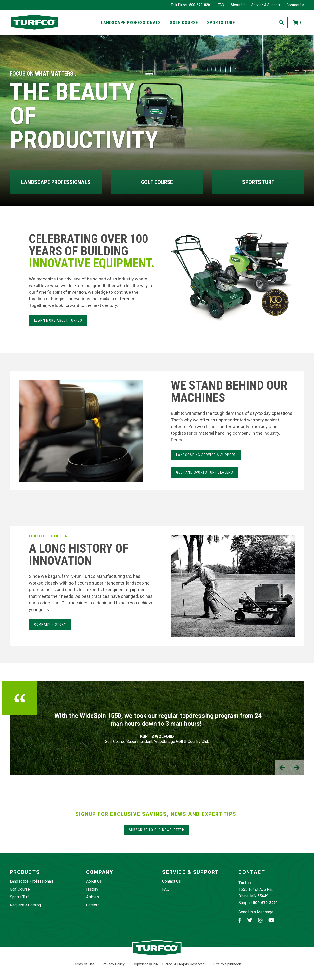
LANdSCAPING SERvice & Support (206, 455)
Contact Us (295, 5)
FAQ (221, 5)
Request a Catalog (25, 905)
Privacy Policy (114, 964)
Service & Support (266, 5)
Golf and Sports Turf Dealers (205, 472)
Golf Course (184, 22)
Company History (50, 624)
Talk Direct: (191, 5)
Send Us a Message (256, 912)
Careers (93, 905)
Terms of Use (84, 964)
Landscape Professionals (131, 22)
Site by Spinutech (227, 964)
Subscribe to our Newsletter (157, 830)
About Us (238, 5)
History (92, 889)
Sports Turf (221, 22)
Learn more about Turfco (58, 320)
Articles (92, 897)
